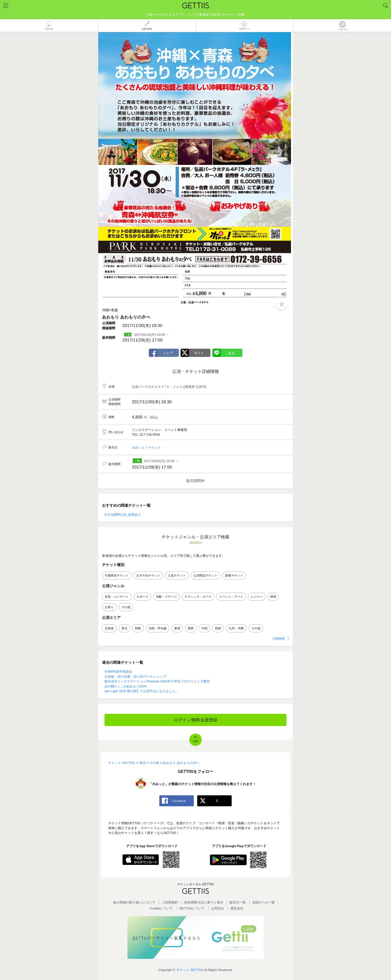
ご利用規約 (170, 902)
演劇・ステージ (166, 597)
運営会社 (237, 908)
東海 (177, 628)
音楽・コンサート (117, 597)
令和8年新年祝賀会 (118, 672)
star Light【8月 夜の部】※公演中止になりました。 (142, 691)
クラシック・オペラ (198, 597)
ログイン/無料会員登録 (196, 720)
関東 (138, 628)
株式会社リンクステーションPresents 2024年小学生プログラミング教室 (157, 681)
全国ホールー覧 (263, 902)
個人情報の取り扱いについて (134, 902)
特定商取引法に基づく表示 (204, 902)
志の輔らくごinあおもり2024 (126, 686)
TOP (195, 742)
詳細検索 (279, 639)
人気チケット (177, 575)
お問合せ (218, 908)
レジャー (257, 597)
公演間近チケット (205, 575)
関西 (191, 628)
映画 (273, 597)
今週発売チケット (117, 575)
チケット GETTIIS (190, 970)
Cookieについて (161, 908)
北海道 (109, 628)
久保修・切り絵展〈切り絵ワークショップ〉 (137, 677)
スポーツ (142, 597)
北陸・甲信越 (158, 628)
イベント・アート (231, 597)
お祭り (109, 607)
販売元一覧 (238, 902)
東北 (124, 628)
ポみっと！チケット (147, 448)
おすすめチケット (148, 575)
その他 (126, 607)
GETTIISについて (192, 908)
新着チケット (234, 575)
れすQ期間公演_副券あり (123, 515)
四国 (218, 628)
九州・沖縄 (236, 628)
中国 (204, 628)
